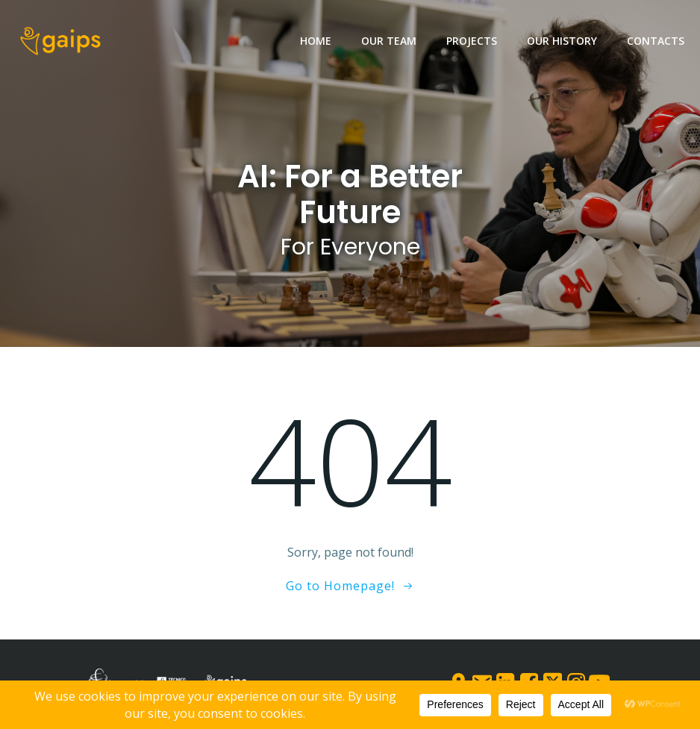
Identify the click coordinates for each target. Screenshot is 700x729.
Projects (472, 41)
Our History (562, 41)
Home (316, 41)
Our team (389, 41)
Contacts (656, 41)
